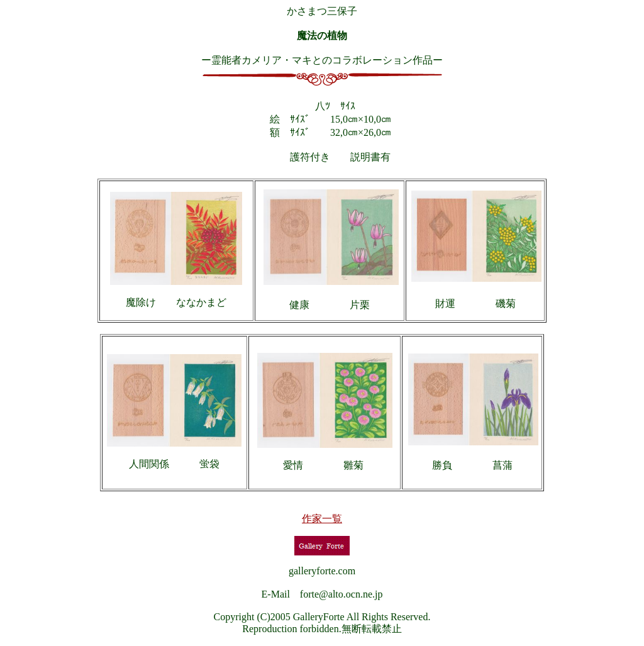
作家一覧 (322, 519)
